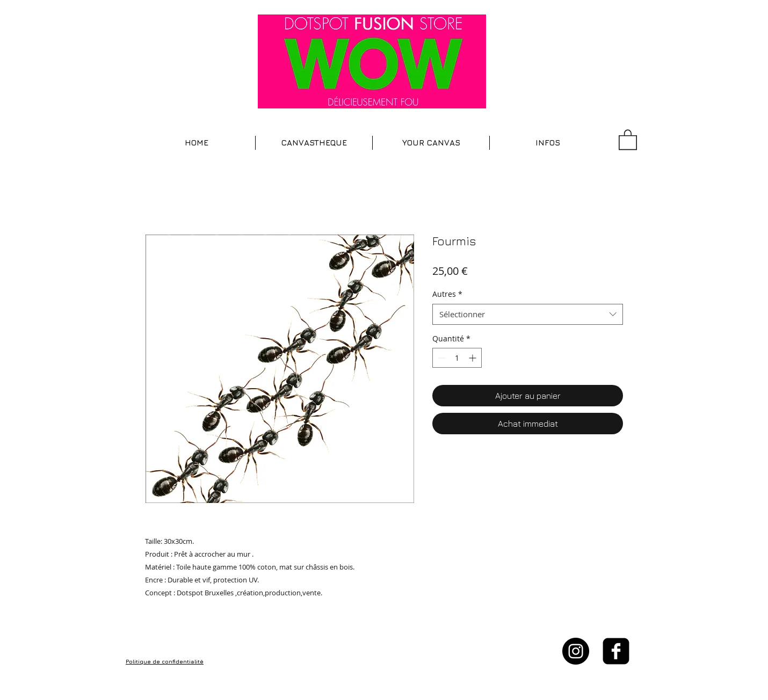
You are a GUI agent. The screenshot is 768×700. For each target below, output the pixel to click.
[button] (314, 143)
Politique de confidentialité (165, 661)
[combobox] (528, 314)
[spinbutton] (457, 358)
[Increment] (473, 358)
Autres (447, 294)
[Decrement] (441, 358)
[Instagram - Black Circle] (576, 651)
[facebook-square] (616, 651)
